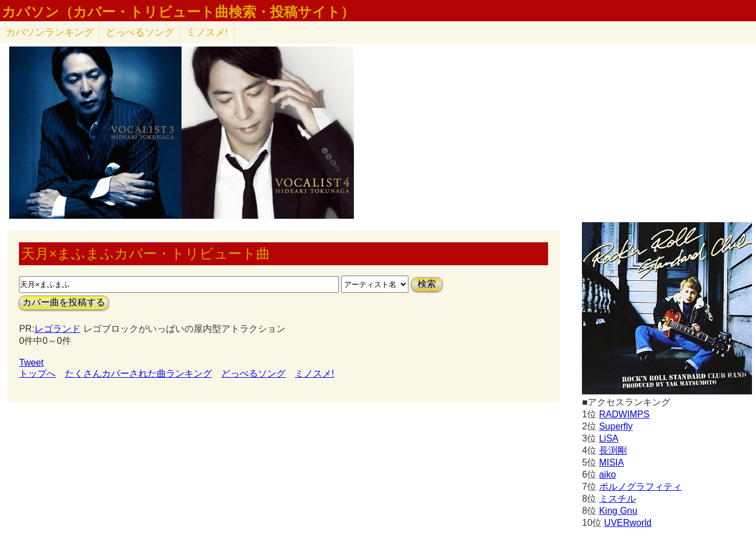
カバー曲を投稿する (64, 302)
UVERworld (628, 523)
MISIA (612, 462)
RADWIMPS (624, 414)
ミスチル (618, 499)
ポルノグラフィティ (641, 487)
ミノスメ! (207, 32)
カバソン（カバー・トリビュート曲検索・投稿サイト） (178, 12)
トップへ (37, 373)
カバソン (50, 32)
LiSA (609, 438)
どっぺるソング (140, 32)
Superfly (616, 426)
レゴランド (57, 329)
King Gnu (618, 511)
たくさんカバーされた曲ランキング (138, 373)
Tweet (31, 363)
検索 (427, 284)
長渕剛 (613, 450)
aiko (607, 475)
